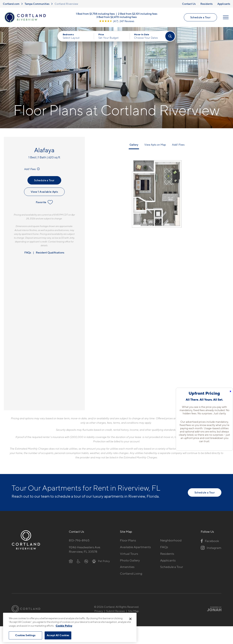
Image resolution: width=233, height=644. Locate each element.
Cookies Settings (25, 635)
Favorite (44, 202)
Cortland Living (131, 573)
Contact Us (189, 4)
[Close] (130, 619)
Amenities (127, 567)
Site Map (133, 611)
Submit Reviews (116, 611)
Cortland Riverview (66, 4)
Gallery (134, 145)
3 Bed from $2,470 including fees (116, 17)
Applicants (224, 4)
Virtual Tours (129, 554)
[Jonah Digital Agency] (213, 609)
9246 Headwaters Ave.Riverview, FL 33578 (85, 549)
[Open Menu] (226, 17)
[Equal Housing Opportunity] (71, 561)
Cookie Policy (64, 626)
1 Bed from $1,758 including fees (95, 13)
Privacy (99, 611)
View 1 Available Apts (44, 192)
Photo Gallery (130, 560)
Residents (206, 4)
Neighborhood (171, 540)
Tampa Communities (37, 4)
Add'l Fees (32, 169)
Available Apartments (135, 547)
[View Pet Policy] (101, 561)
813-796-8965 (79, 540)
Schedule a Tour (200, 17)
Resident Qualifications (50, 252)
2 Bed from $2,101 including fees (138, 13)
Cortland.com (11, 4)
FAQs (28, 252)
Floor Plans (128, 540)
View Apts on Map (155, 145)
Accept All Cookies (58, 635)
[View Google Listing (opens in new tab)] (117, 21)
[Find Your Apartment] (170, 36)
